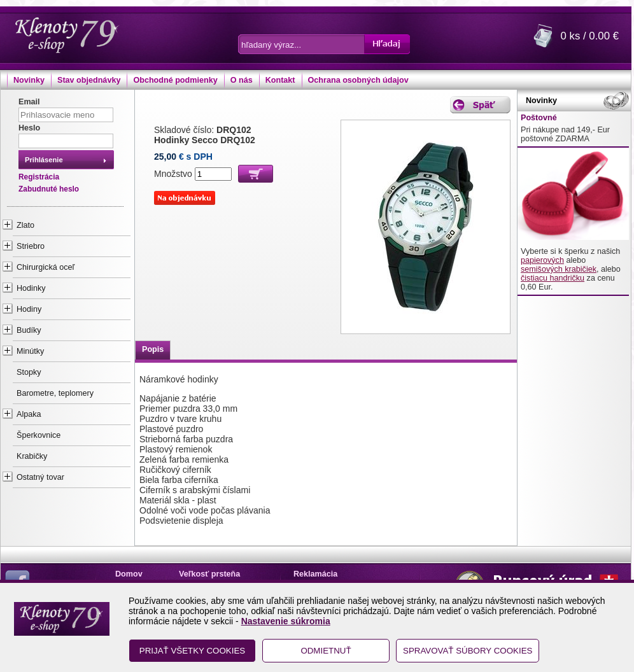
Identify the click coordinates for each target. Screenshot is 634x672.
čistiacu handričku (553, 278)
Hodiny (29, 309)
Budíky (29, 330)
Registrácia (39, 177)
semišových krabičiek (559, 269)
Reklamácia (315, 574)
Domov (129, 574)
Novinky (29, 80)
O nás (242, 80)
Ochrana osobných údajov (358, 80)
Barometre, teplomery (55, 393)
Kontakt (280, 80)
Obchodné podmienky (175, 80)
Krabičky (32, 456)
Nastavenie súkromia (286, 621)
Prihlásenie (44, 160)
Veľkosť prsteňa (209, 574)
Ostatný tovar (40, 477)
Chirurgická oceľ (46, 267)
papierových (542, 260)
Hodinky (31, 288)
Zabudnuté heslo (49, 189)
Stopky (29, 372)
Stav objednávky (89, 80)
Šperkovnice (39, 435)
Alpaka (29, 414)
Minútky (30, 351)
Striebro (31, 246)
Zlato (25, 225)
